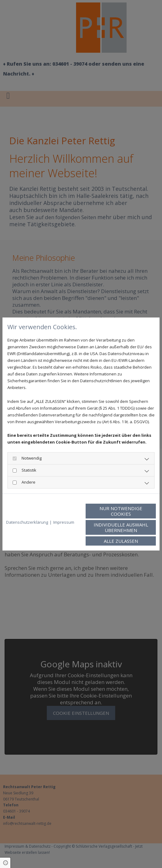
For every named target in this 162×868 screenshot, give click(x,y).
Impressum (64, 522)
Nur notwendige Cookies (121, 511)
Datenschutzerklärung (27, 522)
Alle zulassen (121, 541)
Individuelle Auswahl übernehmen (121, 527)
